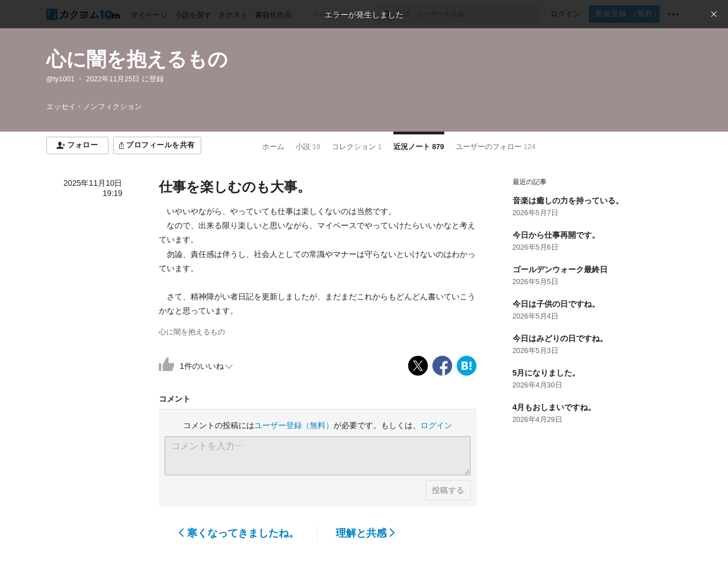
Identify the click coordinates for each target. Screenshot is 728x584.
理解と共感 (365, 533)
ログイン (436, 425)
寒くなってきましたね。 (239, 533)
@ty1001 (61, 79)
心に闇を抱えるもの (137, 59)
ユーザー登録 (294, 425)
